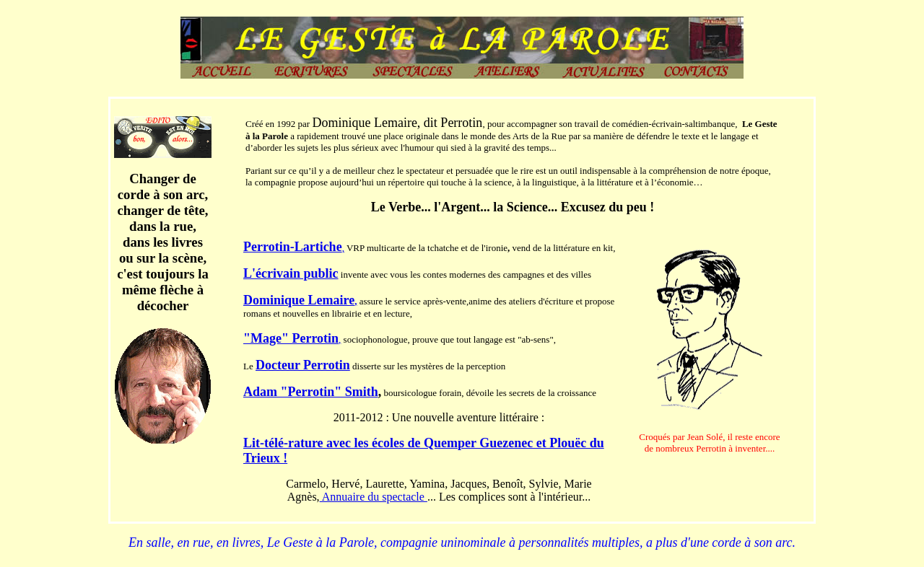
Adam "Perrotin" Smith (311, 392)
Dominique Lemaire (299, 300)
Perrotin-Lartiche (293, 247)
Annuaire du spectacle (374, 497)
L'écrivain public (291, 273)
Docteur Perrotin (303, 365)
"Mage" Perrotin (291, 338)
